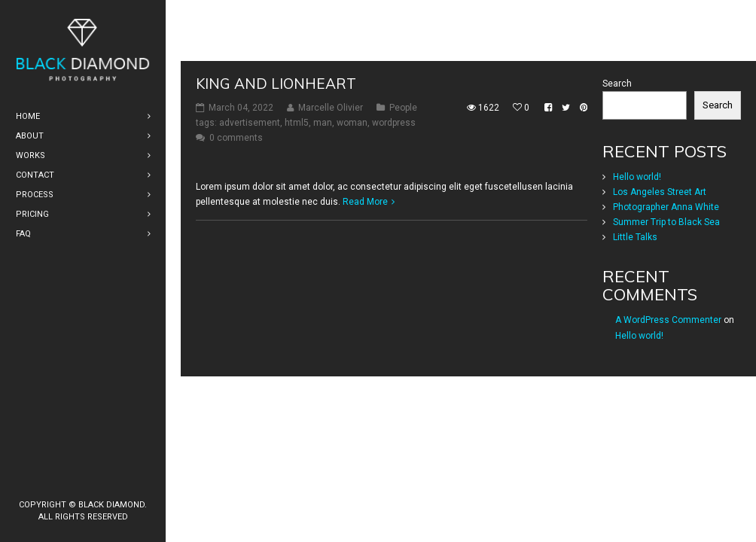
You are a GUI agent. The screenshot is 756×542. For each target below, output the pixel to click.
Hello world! (637, 229)
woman (352, 175)
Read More (365, 254)
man (323, 175)
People (403, 160)
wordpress (394, 175)
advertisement (250, 175)
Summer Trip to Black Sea (666, 274)
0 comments (236, 190)
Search (617, 135)
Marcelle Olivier (331, 160)
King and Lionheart (276, 135)
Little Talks (635, 289)
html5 (297, 175)
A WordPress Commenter (668, 372)
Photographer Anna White (666, 259)
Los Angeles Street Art (660, 244)
